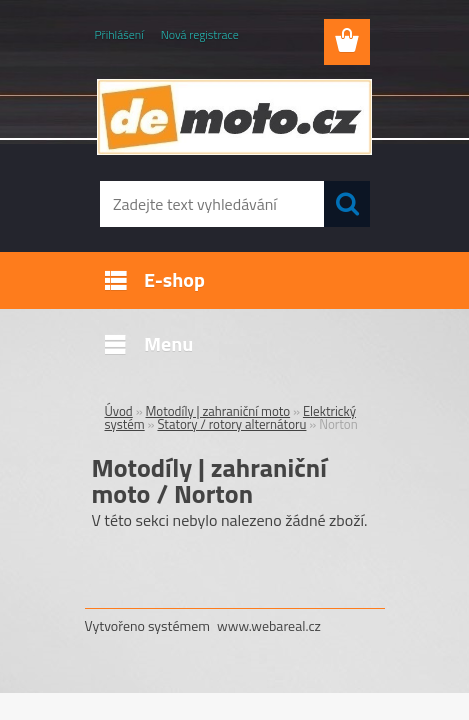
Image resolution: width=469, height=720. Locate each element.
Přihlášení (119, 34)
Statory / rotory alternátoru (231, 424)
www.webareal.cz (269, 625)
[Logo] (234, 117)
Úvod (119, 411)
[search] (347, 204)
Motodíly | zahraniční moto (218, 411)
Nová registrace (200, 34)
